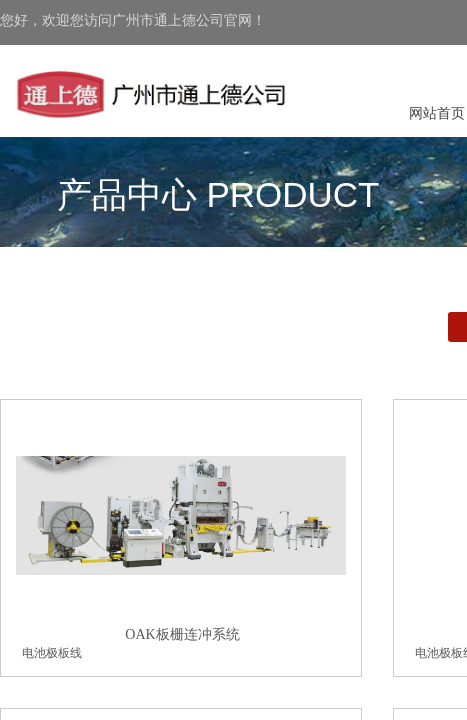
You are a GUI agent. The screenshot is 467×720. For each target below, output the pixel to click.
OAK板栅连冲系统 (182, 634)
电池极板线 (52, 653)
